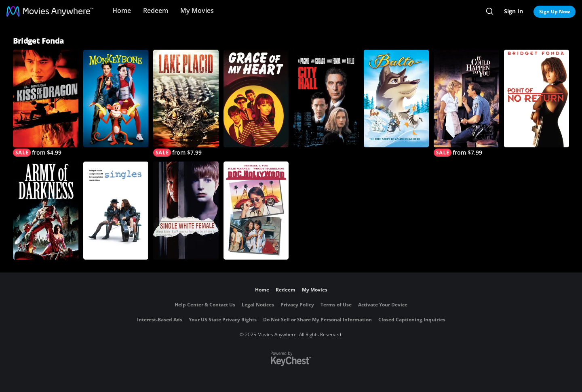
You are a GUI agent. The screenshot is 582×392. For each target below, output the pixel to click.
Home (122, 10)
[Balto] (396, 99)
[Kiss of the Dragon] (46, 103)
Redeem (156, 10)
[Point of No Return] (537, 99)
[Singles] (116, 210)
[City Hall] (326, 99)
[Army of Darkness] (46, 210)
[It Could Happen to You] (466, 103)
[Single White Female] (186, 210)
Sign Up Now (555, 12)
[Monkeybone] (116, 99)
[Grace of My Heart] (256, 99)
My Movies (197, 10)
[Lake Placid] (186, 103)
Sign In (513, 11)
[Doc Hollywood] (256, 210)
